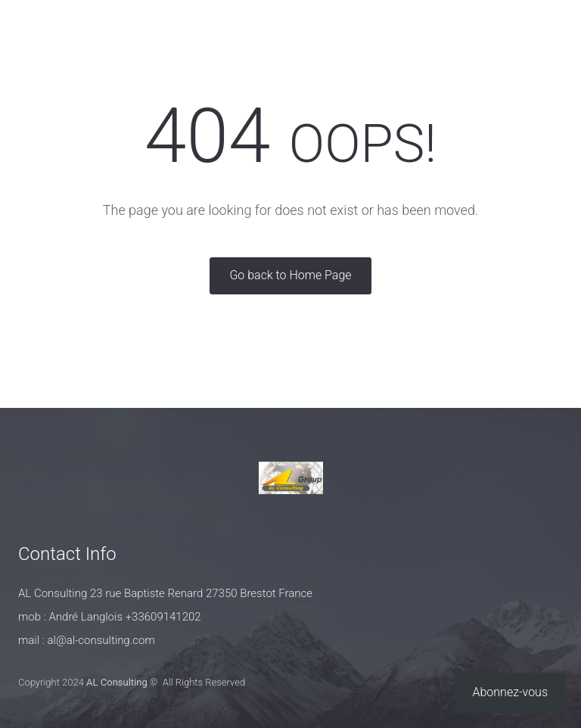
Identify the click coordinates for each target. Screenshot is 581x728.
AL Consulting (117, 682)
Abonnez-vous (511, 692)
